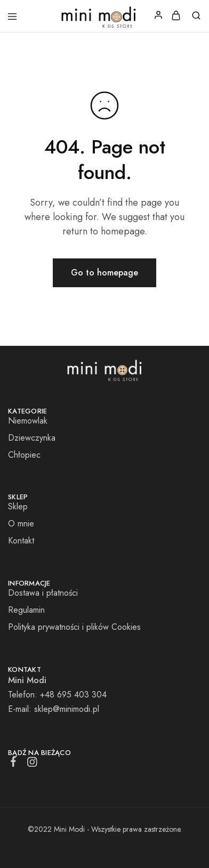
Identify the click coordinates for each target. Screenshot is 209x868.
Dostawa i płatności (43, 593)
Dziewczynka (32, 438)
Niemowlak (28, 421)
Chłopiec (24, 455)
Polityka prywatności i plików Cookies (74, 627)
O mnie (21, 524)
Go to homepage (104, 273)
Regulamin (26, 610)
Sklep (18, 506)
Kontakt (21, 541)
